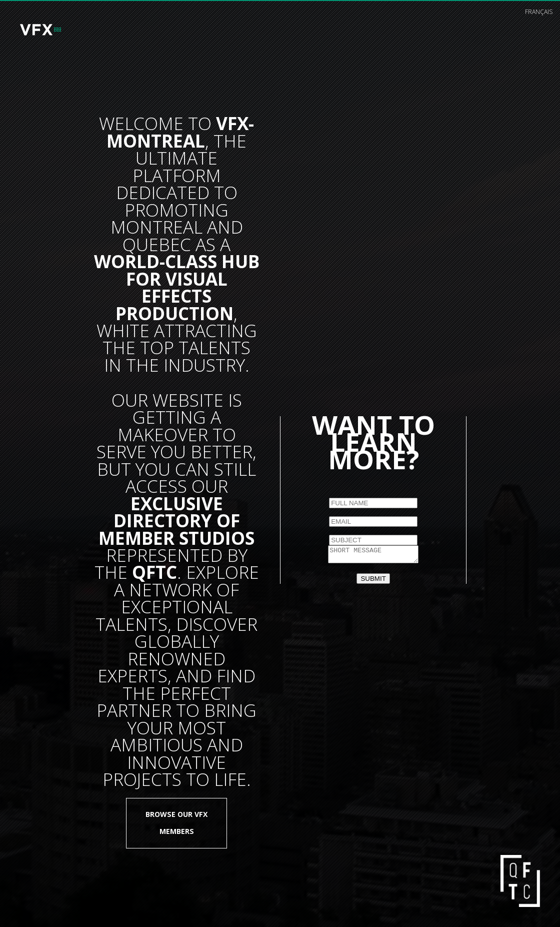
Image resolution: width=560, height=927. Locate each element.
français (539, 12)
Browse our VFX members (176, 823)
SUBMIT (373, 580)
